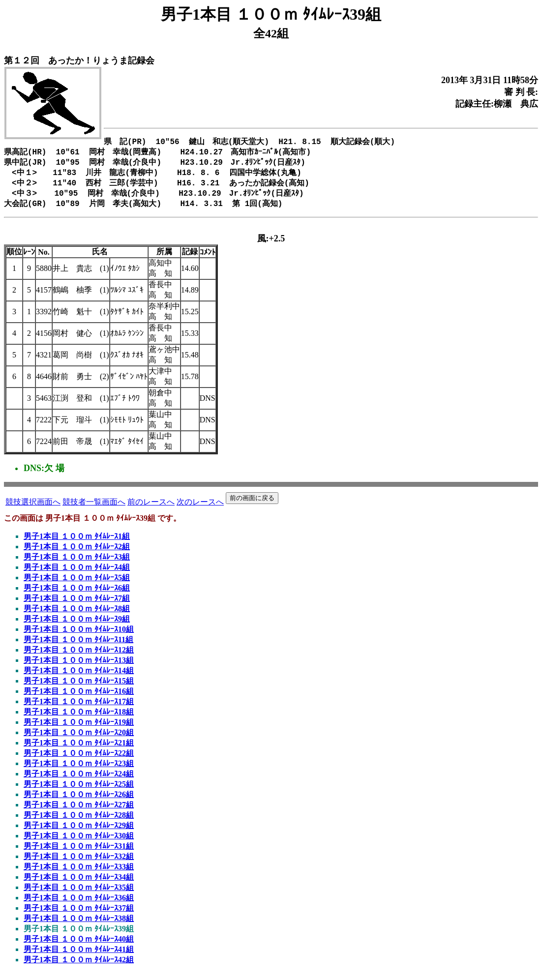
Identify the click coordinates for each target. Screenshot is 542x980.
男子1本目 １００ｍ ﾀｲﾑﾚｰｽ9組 (77, 626)
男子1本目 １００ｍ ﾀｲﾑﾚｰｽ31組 (79, 853)
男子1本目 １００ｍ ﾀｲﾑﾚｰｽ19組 (79, 729)
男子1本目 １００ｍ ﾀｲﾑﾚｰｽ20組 (79, 739)
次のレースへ (200, 509)
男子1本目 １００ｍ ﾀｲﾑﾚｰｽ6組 (77, 595)
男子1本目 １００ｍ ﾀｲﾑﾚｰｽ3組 (77, 564)
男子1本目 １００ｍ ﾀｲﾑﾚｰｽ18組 (79, 719)
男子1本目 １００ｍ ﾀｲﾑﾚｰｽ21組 (79, 750)
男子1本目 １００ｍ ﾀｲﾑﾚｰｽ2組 (77, 553)
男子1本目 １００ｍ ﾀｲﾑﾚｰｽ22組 (79, 760)
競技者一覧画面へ (94, 509)
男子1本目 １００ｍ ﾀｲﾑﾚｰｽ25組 (79, 791)
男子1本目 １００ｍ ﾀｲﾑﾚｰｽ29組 (79, 832)
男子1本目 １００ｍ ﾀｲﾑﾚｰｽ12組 (79, 657)
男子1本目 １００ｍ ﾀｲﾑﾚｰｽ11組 (78, 646)
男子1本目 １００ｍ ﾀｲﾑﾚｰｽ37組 (79, 915)
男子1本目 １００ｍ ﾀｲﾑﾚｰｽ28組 (79, 822)
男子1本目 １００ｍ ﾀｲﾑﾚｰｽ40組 (79, 946)
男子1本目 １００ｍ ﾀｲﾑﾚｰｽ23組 (79, 770)
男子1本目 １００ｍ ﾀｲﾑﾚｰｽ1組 (77, 543)
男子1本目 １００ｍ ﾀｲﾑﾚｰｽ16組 (79, 698)
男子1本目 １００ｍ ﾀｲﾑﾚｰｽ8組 (77, 615)
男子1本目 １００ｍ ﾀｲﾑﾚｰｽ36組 (79, 905)
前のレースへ (151, 509)
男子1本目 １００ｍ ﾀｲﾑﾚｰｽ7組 (77, 605)
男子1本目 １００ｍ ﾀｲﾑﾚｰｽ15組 (79, 688)
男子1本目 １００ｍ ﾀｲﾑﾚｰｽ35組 (79, 894)
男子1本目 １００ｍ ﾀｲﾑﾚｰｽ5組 (77, 584)
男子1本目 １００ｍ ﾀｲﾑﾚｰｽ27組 (79, 812)
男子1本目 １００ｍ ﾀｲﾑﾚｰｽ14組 (79, 677)
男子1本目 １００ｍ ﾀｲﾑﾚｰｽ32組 (79, 863)
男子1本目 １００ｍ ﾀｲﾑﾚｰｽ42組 (79, 966)
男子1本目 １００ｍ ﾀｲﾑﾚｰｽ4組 (77, 574)
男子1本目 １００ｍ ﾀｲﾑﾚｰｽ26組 (79, 801)
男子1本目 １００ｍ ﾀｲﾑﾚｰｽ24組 (79, 781)
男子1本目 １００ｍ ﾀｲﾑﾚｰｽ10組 (79, 636)
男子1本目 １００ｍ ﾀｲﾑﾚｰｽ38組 (79, 925)
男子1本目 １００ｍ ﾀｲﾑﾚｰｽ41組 (79, 956)
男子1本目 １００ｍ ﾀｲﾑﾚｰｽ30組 (79, 843)
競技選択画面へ (33, 509)
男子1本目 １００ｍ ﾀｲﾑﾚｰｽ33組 (79, 874)
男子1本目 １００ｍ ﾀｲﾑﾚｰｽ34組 (79, 884)
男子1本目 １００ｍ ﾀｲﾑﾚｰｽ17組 (79, 708)
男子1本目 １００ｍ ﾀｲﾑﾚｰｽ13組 (79, 667)
